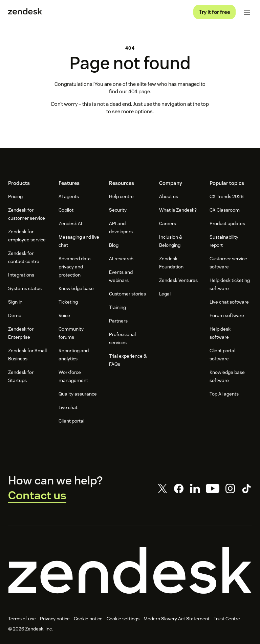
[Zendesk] (130, 570)
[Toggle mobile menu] (247, 12)
